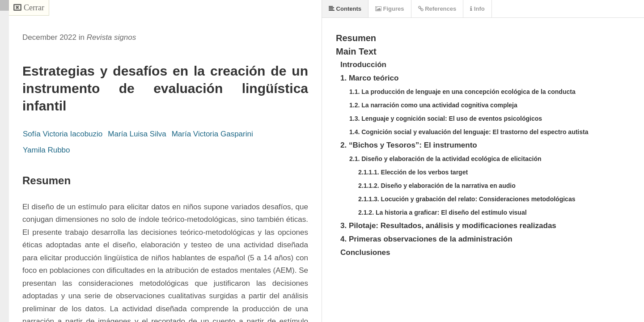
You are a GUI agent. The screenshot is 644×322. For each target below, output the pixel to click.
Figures (390, 9)
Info (477, 9)
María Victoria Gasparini (212, 134)
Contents (345, 9)
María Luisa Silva (137, 134)
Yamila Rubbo (47, 150)
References (437, 9)
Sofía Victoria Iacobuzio (63, 134)
